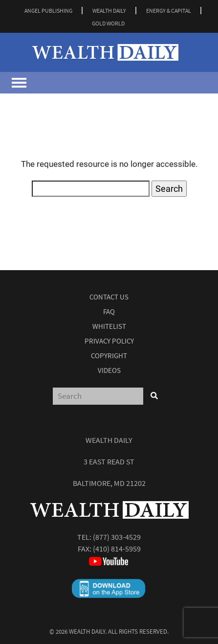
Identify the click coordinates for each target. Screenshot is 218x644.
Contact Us (109, 297)
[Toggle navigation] (19, 83)
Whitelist (109, 326)
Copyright (109, 356)
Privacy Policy (109, 341)
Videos (109, 370)
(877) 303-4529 (117, 537)
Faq (109, 311)
